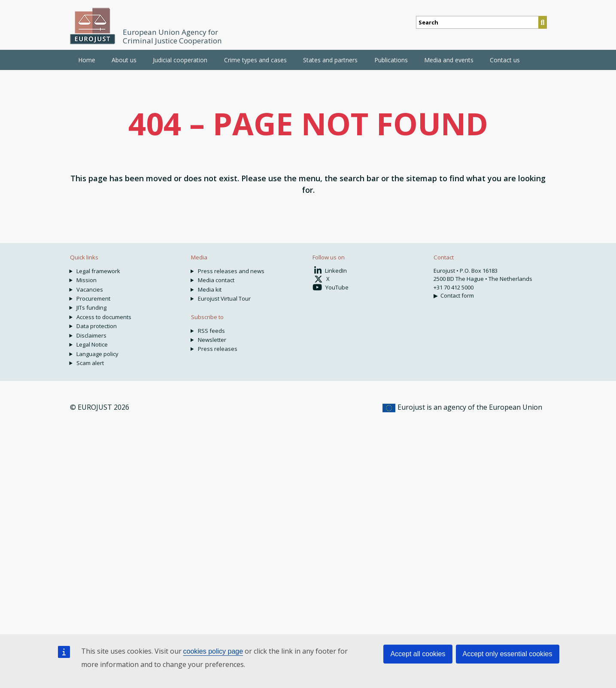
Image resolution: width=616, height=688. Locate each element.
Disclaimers (91, 335)
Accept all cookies (418, 654)
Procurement (93, 298)
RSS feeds (211, 331)
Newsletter (212, 340)
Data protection (97, 326)
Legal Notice (92, 344)
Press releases (218, 349)
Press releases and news (231, 271)
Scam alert (90, 363)
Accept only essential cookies (508, 654)
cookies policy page (213, 651)
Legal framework (98, 271)
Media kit (210, 289)
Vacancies (90, 289)
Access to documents (104, 317)
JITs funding (91, 307)
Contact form (457, 295)
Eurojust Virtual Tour (224, 298)
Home (87, 60)
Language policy (97, 354)
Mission (86, 280)
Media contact (216, 280)
